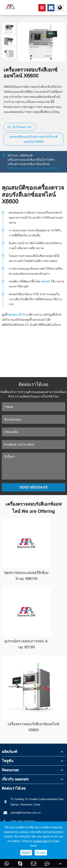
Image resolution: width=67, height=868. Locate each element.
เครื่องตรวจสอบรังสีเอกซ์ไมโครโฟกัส (31, 160)
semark (46, 281)
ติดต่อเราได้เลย (14, 788)
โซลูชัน (8, 761)
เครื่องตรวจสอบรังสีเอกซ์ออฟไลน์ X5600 (33, 727)
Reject (26, 853)
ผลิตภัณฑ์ (26, 155)
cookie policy (41, 841)
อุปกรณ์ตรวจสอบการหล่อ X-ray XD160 (26, 644)
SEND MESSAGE (33, 487)
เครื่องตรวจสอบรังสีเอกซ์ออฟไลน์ (28, 164)
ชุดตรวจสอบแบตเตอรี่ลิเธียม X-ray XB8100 (26, 576)
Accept (41, 853)
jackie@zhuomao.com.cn (21, 813)
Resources (10, 770)
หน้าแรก (13, 155)
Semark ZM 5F (17, 315)
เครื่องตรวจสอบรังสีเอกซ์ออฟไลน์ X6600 (33, 168)
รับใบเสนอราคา (20, 127)
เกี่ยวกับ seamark (15, 779)
